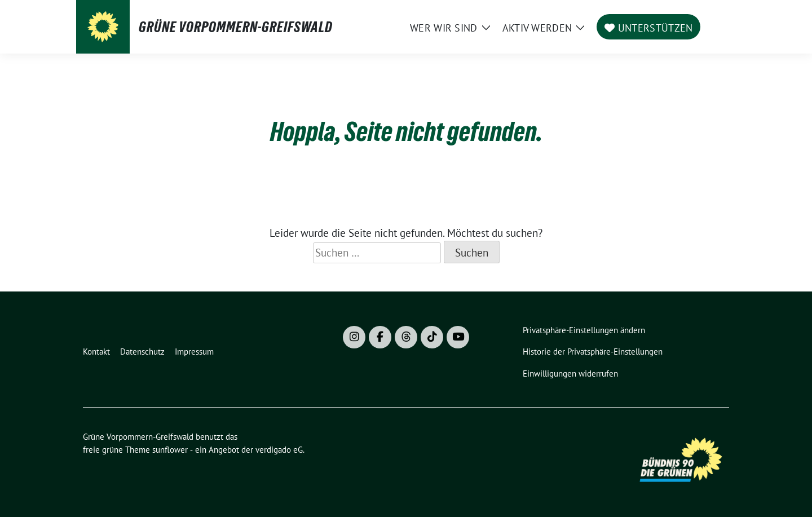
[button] (586, 331)
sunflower (170, 450)
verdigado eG (279, 450)
